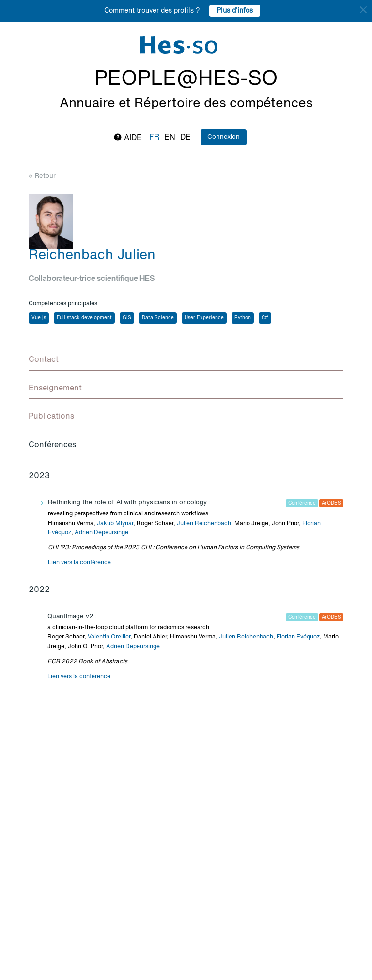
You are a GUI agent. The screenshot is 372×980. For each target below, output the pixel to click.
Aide (128, 137)
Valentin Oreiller (109, 637)
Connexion (224, 137)
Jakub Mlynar (115, 524)
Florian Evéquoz (298, 637)
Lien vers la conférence (79, 563)
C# (265, 318)
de (186, 138)
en (170, 138)
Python (243, 318)
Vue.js (39, 318)
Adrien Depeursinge (101, 533)
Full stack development (84, 318)
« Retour (42, 176)
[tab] (186, 360)
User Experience (204, 318)
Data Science (158, 318)
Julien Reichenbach (204, 524)
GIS (127, 318)
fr (154, 138)
